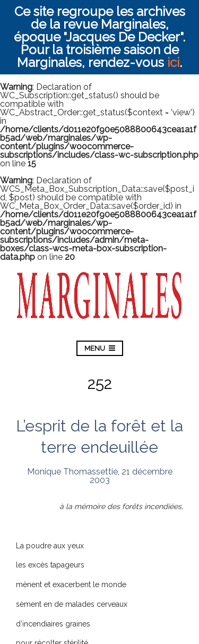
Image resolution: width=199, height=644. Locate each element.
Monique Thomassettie (72, 472)
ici (173, 62)
